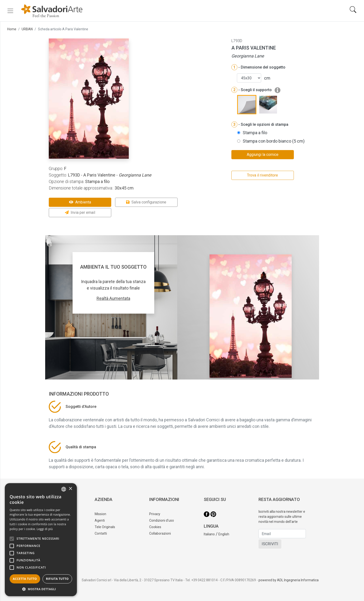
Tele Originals (105, 527)
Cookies (155, 527)
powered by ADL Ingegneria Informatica (289, 580)
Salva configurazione (146, 202)
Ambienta (80, 202)
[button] (41, 589)
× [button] (70, 489)
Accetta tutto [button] (25, 579)
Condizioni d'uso (162, 520)
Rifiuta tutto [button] (57, 579)
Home (12, 29)
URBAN (27, 29)
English (224, 534)
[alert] (41, 540)
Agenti (100, 520)
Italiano (209, 534)
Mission (100, 514)
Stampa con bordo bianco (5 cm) (274, 141)
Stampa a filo (255, 133)
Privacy (155, 514)
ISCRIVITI (270, 544)
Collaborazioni (160, 533)
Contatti (101, 533)
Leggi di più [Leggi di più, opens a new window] (45, 529)
